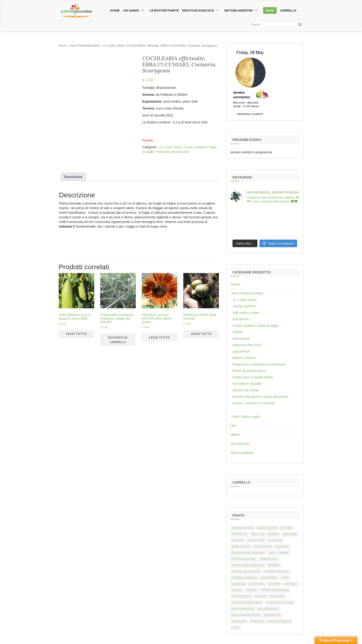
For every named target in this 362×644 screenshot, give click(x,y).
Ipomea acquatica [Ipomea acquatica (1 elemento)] (246, 571)
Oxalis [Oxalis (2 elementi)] (237, 590)
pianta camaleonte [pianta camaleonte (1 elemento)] (247, 603)
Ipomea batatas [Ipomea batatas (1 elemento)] (276, 571)
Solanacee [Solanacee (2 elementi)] (272, 615)
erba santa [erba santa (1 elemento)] (263, 547)
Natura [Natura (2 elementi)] (274, 584)
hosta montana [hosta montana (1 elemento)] (244, 559)
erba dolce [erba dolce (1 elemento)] (241, 547)
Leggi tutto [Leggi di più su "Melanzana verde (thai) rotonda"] (201, 334)
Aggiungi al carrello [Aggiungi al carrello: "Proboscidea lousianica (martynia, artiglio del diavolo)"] (118, 340)
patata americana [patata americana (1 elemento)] (275, 590)
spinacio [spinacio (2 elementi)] (257, 621)
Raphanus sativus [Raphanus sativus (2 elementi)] (246, 615)
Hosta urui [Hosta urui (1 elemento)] (269, 559)
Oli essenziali (240, 444)
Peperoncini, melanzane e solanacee (259, 364)
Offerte (235, 435)
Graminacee (241, 338)
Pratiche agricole (198, 10)
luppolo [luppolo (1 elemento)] (239, 584)
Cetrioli (238, 332)
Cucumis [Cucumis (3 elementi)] (275, 540)
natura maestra (239, 10)
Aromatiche (241, 319)
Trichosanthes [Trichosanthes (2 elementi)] (279, 621)
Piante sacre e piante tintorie (253, 377)
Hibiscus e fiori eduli (247, 345)
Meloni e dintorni (244, 358)
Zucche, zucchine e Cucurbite (254, 403)
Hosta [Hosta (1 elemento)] (284, 553)
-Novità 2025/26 (244, 306)
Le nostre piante (164, 10)
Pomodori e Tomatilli (247, 384)
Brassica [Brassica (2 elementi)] (290, 534)
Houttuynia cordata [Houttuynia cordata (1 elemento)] (248, 565)
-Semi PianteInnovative (84, 46)
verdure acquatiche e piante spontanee (260, 397)
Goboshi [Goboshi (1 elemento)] (282, 547)
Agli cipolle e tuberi (246, 313)
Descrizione (73, 177)
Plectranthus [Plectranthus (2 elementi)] (243, 609)
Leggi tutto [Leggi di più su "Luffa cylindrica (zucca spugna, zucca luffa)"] (76, 334)
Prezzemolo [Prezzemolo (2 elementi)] (268, 609)
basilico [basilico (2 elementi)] (258, 534)
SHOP (270, 10)
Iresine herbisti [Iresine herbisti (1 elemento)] (244, 578)
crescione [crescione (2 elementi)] (256, 540)
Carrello (288, 10)
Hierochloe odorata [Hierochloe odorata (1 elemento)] (248, 553)
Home (63, 46)
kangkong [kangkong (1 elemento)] (269, 578)
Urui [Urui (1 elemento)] (235, 628)
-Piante (235, 284)
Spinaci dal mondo (246, 390)
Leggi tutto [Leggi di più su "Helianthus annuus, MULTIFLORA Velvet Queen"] (159, 337)
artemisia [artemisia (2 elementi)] (239, 534)
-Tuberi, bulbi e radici (245, 417)
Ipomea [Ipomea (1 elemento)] (274, 565)
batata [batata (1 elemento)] (274, 534)
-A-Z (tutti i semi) (113, 46)
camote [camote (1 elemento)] (238, 540)
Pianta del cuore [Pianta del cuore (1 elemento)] (280, 603)
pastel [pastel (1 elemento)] (252, 590)
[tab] (73, 177)
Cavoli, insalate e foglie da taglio (256, 326)
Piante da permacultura (173, 152)
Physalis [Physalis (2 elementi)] (277, 596)
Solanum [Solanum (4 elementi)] (239, 621)
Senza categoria (242, 453)
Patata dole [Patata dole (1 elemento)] (241, 596)
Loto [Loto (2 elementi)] (285, 578)
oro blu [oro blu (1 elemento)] (290, 584)
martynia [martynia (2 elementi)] (257, 584)
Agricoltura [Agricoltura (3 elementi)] (267, 528)
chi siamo (131, 10)
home (115, 10)
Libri (233, 426)
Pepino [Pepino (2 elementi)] (261, 596)
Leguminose (241, 351)
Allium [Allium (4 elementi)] (287, 528)
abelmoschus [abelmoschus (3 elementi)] (243, 528)
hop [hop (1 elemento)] (272, 553)
